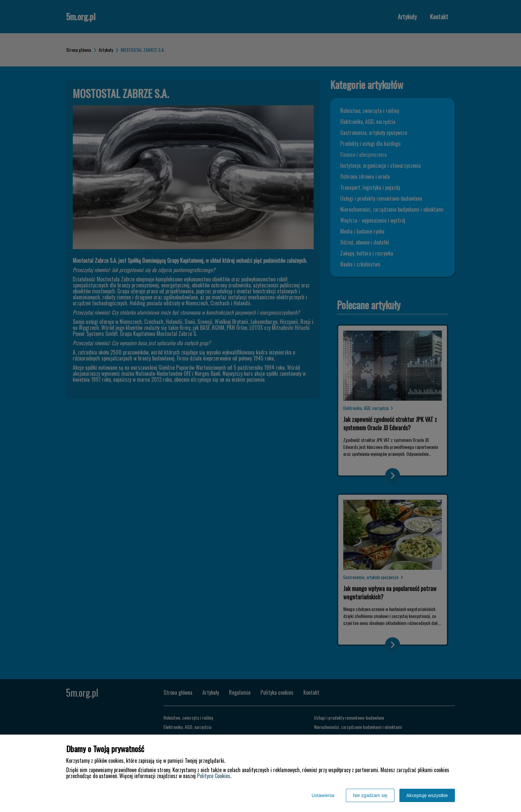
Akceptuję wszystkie (427, 795)
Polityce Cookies (214, 776)
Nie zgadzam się (370, 795)
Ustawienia (323, 795)
